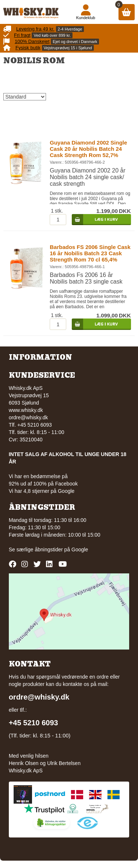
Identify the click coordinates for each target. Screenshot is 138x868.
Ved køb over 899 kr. (52, 35)
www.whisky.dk (26, 410)
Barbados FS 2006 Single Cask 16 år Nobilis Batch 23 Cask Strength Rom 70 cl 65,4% (90, 253)
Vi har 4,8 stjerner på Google (42, 491)
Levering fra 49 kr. (35, 29)
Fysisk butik (28, 48)
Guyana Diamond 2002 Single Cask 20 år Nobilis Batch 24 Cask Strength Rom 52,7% (88, 149)
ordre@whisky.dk (29, 417)
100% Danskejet (32, 41)
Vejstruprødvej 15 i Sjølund (68, 48)
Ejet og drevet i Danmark (75, 42)
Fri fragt (22, 35)
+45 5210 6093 (33, 723)
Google (80, 549)
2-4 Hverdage (70, 29)
